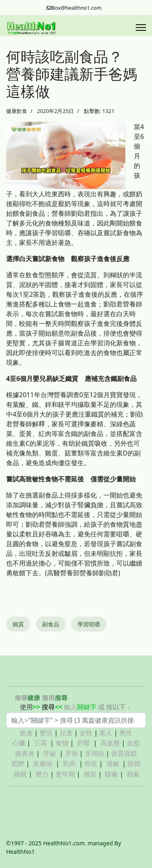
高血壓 (110, 743)
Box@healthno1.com (77, 8)
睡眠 (20, 774)
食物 (62, 743)
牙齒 (49, 753)
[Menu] (141, 28)
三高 (41, 743)
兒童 (66, 733)
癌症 (91, 764)
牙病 (71, 753)
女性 (86, 733)
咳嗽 (111, 774)
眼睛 (134, 764)
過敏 (113, 764)
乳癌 (69, 764)
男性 (126, 733)
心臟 (19, 743)
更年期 (65, 774)
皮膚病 (43, 764)
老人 (106, 733)
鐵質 (18, 624)
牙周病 (94, 753)
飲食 (26, 733)
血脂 (133, 743)
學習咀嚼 (89, 624)
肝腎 (83, 743)
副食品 (51, 624)
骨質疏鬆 (124, 753)
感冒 (90, 774)
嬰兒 (46, 733)
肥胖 (18, 764)
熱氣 (133, 774)
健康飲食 (17, 111)
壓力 (42, 774)
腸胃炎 (25, 753)
